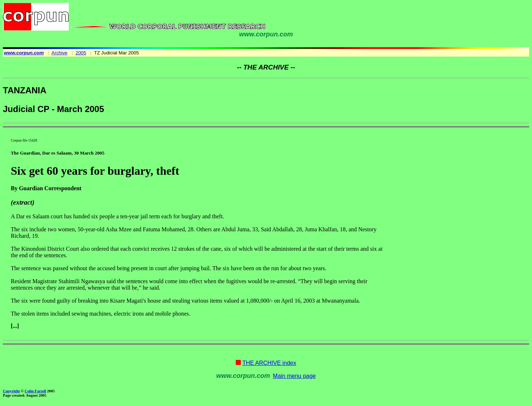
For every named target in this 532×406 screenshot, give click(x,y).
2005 (81, 53)
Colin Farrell (35, 391)
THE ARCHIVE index (269, 363)
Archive (59, 53)
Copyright (11, 391)
